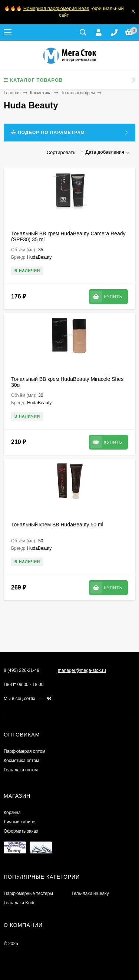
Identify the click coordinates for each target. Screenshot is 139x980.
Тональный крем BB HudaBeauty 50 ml (57, 525)
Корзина (12, 813)
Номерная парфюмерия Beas (56, 8)
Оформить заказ (21, 831)
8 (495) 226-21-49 (21, 670)
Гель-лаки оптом (21, 770)
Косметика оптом (21, 761)
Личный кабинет (20, 822)
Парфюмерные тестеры (28, 894)
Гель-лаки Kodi (19, 903)
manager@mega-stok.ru (82, 670)
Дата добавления (102, 152)
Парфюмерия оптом (24, 751)
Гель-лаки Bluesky (90, 894)
